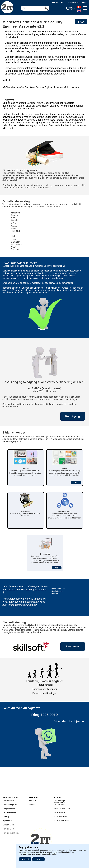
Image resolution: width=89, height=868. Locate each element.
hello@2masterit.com (62, 808)
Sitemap (6, 817)
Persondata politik (10, 805)
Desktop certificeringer (44, 693)
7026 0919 (49, 715)
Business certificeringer (44, 689)
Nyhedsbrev (73, 2)
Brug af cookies (9, 809)
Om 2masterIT (58, 2)
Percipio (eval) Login (11, 833)
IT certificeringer (44, 685)
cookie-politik (52, 854)
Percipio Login (8, 829)
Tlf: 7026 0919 (60, 812)
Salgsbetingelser (9, 813)
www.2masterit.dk (32, 850)
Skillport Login (8, 825)
